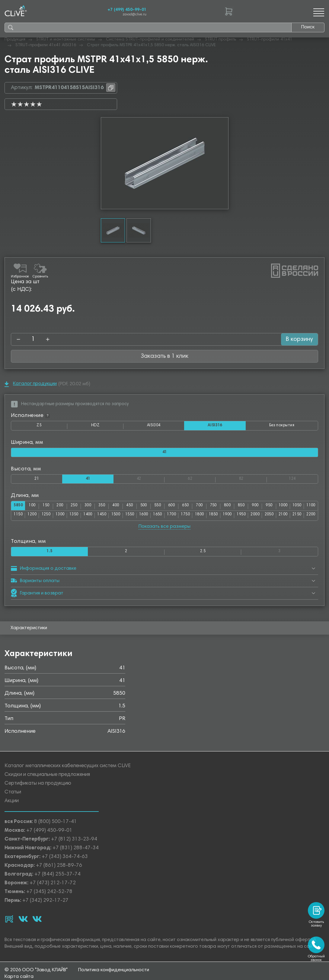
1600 (172, 518)
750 (222, 508)
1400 (111, 518)
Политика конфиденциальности (114, 977)
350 (107, 508)
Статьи (13, 796)
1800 (234, 518)
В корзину (295, 339)
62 (201, 480)
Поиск (308, 27)
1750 (218, 518)
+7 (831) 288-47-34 (76, 852)
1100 (19, 518)
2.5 (203, 554)
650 (193, 508)
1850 (249, 518)
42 (150, 480)
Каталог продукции (31, 384)
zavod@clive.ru (134, 15)
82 (253, 480)
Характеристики (29, 631)
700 (208, 508)
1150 (34, 518)
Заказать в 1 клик (164, 356)
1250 (65, 518)
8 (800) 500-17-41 (56, 825)
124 (303, 480)
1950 (279, 518)
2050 (310, 518)
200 (64, 508)
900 (265, 508)
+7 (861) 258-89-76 (59, 869)
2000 (295, 518)
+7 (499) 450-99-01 (127, 10)
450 (136, 508)
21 (37, 481)
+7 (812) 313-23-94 (74, 843)
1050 (310, 508)
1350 (95, 518)
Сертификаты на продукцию (38, 787)
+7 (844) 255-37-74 (57, 878)
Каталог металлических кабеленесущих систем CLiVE (68, 769)
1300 (80, 518)
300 (93, 508)
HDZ (104, 427)
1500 (142, 518)
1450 (126, 518)
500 (150, 508)
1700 (203, 518)
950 (279, 508)
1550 (157, 518)
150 (49, 508)
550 (164, 508)
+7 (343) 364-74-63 (65, 860)
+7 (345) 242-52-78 (49, 895)
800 (236, 508)
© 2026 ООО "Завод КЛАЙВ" (36, 977)
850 (251, 508)
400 (121, 508)
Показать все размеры (164, 529)
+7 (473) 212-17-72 (53, 887)
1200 (50, 518)
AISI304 (162, 427)
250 (78, 508)
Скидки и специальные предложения (47, 778)
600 (179, 508)
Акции (12, 804)
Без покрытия (281, 426)
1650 (187, 518)
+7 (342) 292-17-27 (45, 904)
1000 (295, 508)
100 (35, 508)
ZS (50, 427)
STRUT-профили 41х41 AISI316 (46, 45)
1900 (264, 518)
